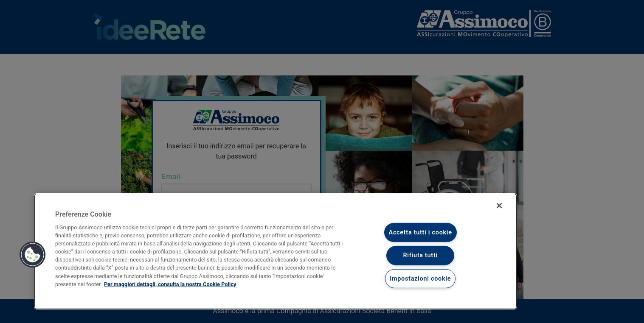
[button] (33, 255)
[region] (276, 251)
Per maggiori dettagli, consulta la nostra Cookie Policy (170, 284)
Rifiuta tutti (420, 255)
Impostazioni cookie (420, 279)
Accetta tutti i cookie (420, 233)
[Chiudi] (499, 206)
